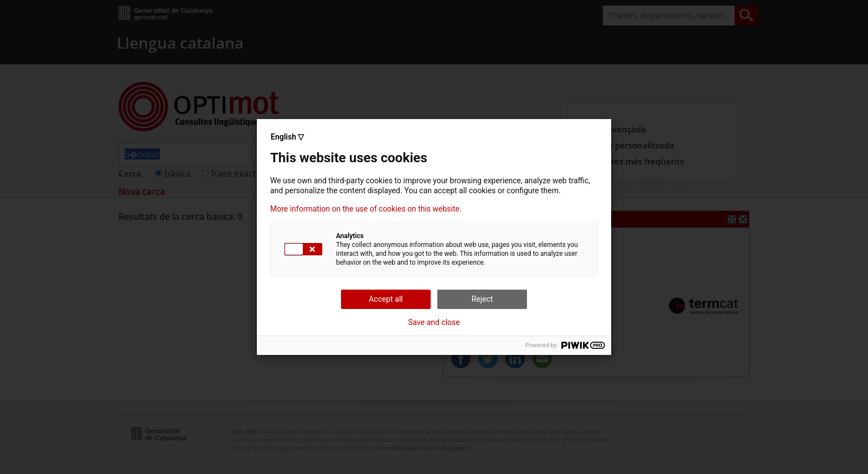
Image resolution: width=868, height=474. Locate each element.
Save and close (434, 322)
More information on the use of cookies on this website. (366, 209)
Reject (482, 299)
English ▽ (287, 137)
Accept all (386, 299)
